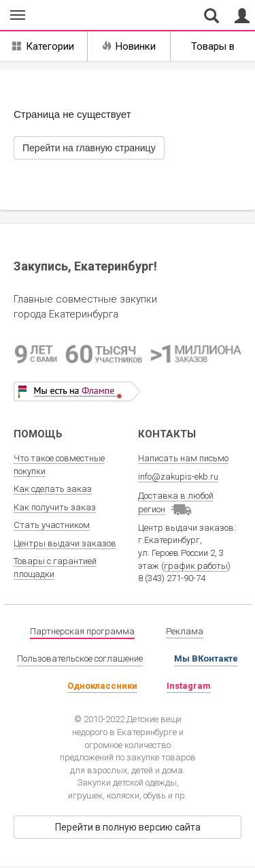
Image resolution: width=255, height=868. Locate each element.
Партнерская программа (82, 631)
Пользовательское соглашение (80, 658)
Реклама (185, 631)
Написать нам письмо (183, 458)
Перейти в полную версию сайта (128, 827)
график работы (196, 566)
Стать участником (52, 525)
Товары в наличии (213, 51)
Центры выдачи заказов (65, 543)
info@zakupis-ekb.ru (178, 477)
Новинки (129, 46)
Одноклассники (102, 686)
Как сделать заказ (53, 489)
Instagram (189, 686)
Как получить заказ (55, 507)
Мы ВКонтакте (206, 658)
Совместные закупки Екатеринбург (74, 16)
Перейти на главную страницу (89, 148)
